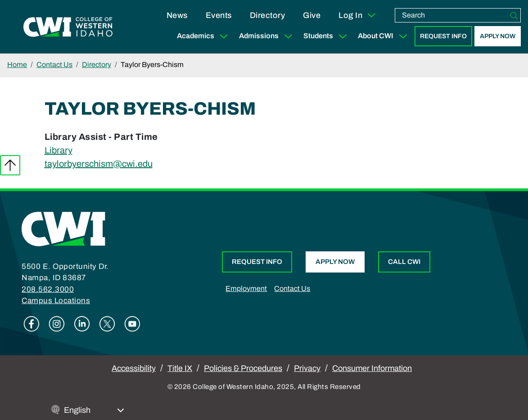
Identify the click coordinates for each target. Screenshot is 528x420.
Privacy (307, 368)
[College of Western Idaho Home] (68, 27)
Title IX (180, 368)
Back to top (10, 165)
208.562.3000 (48, 289)
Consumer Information (372, 368)
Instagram (57, 324)
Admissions (268, 36)
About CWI (384, 36)
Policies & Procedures (243, 368)
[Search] (514, 15)
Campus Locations (56, 301)
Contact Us (54, 65)
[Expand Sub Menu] (224, 36)
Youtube (132, 324)
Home (17, 65)
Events (219, 15)
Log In (358, 15)
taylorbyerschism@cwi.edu (99, 164)
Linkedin (82, 324)
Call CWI (404, 262)
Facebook (32, 324)
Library (59, 150)
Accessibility (134, 368)
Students (327, 36)
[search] (451, 15)
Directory (268, 15)
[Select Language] (94, 410)
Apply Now (498, 36)
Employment (246, 288)
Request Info (443, 36)
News (177, 15)
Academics (204, 36)
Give (312, 15)
